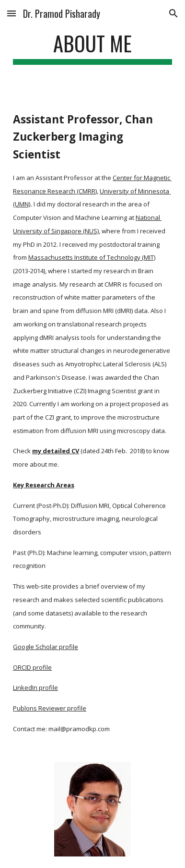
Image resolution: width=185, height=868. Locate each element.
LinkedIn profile (35, 687)
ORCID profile (32, 667)
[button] (12, 13)
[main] (92, 48)
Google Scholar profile (46, 647)
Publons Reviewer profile (50, 708)
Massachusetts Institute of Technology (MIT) (92, 257)
